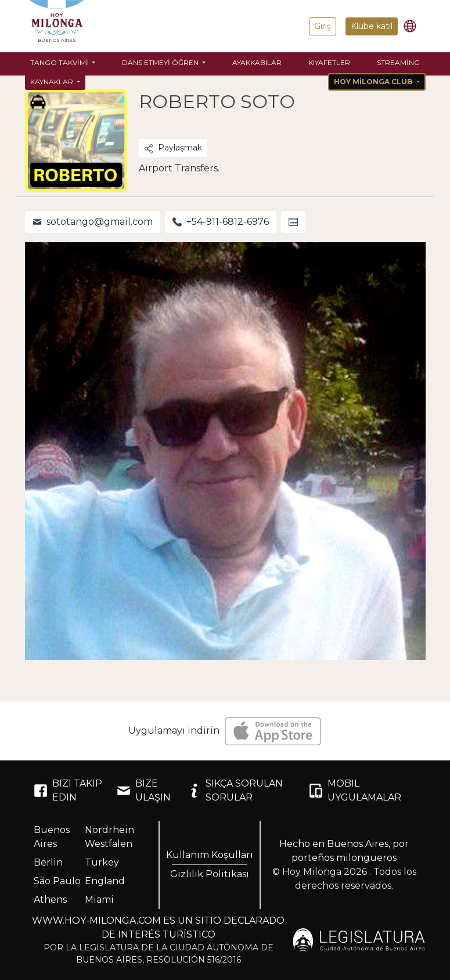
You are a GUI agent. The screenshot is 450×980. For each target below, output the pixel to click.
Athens (50, 900)
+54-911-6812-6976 (221, 222)
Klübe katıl (372, 26)
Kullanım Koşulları (210, 855)
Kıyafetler (329, 62)
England (105, 881)
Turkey (102, 862)
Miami (99, 900)
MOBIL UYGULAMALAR (355, 790)
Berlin (48, 862)
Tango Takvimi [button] (60, 62)
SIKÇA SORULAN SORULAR (235, 790)
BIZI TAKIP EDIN (68, 790)
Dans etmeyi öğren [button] (161, 62)
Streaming (398, 62)
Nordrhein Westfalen (109, 837)
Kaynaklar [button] (53, 82)
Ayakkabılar (257, 62)
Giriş (323, 26)
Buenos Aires (52, 837)
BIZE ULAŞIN (144, 790)
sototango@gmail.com (93, 222)
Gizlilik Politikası (210, 874)
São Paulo (57, 881)
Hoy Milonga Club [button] (374, 82)
